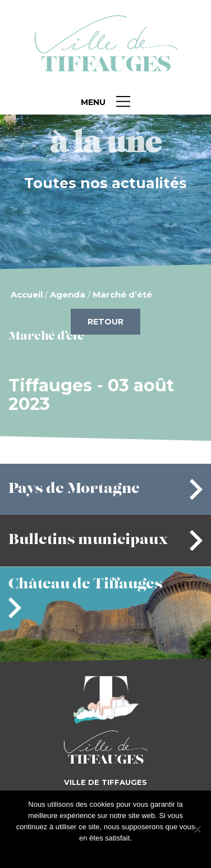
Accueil (27, 294)
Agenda (68, 294)
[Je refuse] (197, 829)
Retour (105, 322)
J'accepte (88, 853)
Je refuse (124, 853)
